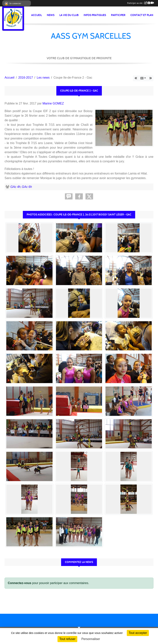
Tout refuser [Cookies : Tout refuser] (67, 639)
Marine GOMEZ (53, 103)
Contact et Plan (142, 15)
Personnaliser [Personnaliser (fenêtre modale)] (91, 639)
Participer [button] (118, 15)
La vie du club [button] (69, 15)
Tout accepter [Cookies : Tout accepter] (138, 633)
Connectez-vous (20, 583)
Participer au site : (140, 3)
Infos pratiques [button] (95, 15)
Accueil (37, 15)
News (51, 15)
